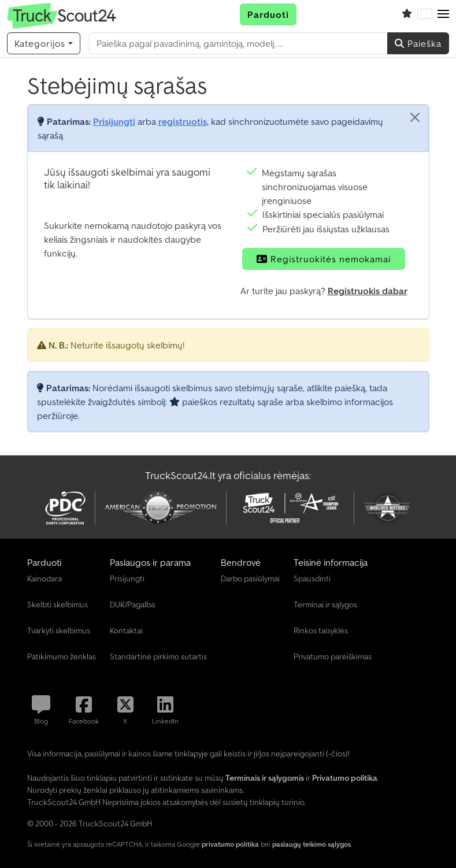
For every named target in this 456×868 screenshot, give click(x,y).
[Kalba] (425, 14)
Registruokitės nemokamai (324, 259)
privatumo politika (230, 844)
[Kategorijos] (44, 43)
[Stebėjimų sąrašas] (407, 14)
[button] (443, 14)
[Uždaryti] (415, 117)
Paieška (418, 43)
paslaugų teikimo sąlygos (312, 844)
